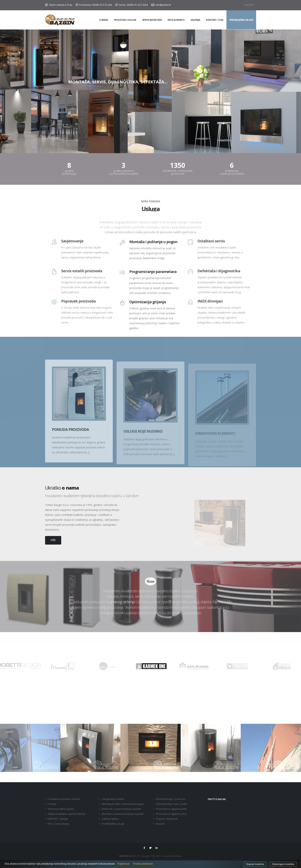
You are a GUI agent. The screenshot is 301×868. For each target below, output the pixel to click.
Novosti (160, 824)
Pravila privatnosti (143, 864)
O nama (52, 804)
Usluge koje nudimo (113, 799)
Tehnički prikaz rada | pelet (171, 804)
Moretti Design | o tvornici (171, 799)
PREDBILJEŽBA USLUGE (241, 20)
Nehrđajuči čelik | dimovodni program (123, 804)
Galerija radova (110, 819)
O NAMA (104, 20)
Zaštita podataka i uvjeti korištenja (66, 814)
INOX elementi (176, 20)
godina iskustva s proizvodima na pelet (123, 172)
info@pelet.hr (161, 5)
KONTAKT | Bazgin (58, 819)
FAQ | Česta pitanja (58, 824)
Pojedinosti (123, 864)
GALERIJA (195, 20)
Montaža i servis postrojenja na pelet (123, 814)
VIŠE (53, 540)
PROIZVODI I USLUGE (125, 20)
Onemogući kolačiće (283, 864)
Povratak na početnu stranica (64, 799)
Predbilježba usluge (113, 824)
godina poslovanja (69, 172)
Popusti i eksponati (167, 819)
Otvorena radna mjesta (61, 809)
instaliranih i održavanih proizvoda (178, 172)
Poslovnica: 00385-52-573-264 (94, 5)
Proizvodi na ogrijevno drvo (171, 814)
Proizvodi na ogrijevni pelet (171, 809)
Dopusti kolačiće (255, 864)
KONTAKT (249, 5)
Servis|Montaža (152, 20)
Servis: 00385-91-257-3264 (132, 5)
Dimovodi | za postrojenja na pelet (121, 809)
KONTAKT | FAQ (215, 20)
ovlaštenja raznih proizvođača (232, 172)
